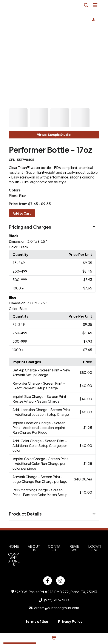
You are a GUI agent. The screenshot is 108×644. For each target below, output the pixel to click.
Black (13, 196)
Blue (23, 196)
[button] (54, 227)
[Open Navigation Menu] (95, 5)
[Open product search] (86, 5)
